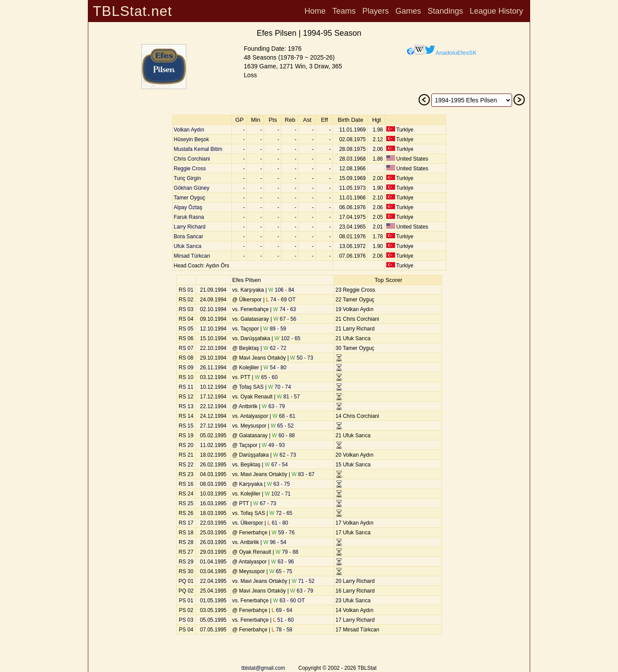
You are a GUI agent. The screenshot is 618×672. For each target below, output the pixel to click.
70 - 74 (279, 387)
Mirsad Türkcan (192, 256)
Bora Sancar (189, 237)
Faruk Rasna (189, 217)
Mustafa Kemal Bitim (198, 149)
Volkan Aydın (189, 130)
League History (496, 11)
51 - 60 (284, 620)
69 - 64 (282, 610)
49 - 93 (273, 445)
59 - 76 (283, 533)
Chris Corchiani (192, 159)
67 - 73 (265, 503)
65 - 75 (281, 571)
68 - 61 (284, 416)
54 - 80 (275, 368)
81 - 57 (288, 397)
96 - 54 (275, 542)
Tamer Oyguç (190, 198)
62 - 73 (285, 455)
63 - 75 (279, 484)
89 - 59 (275, 329)
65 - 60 (266, 377)
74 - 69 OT (281, 300)
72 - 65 (281, 513)
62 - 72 (275, 348)
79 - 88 (287, 552)
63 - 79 (273, 406)
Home (315, 11)
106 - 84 (281, 290)
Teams (344, 11)
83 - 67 (303, 474)
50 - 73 (301, 358)
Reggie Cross (190, 169)
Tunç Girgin (188, 178)
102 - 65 (288, 338)
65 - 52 (282, 426)
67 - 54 (276, 465)
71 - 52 (303, 581)
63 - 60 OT (289, 601)
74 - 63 (285, 309)
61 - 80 (278, 523)
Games (408, 11)
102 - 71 (278, 494)
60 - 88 (283, 435)
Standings (445, 11)
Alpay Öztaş (188, 207)
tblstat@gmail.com (263, 668)
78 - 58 (282, 630)
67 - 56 (285, 319)
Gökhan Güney (192, 188)
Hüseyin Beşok (192, 139)
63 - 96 (283, 562)
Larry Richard (190, 227)
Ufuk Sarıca (188, 246)
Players (376, 11)
